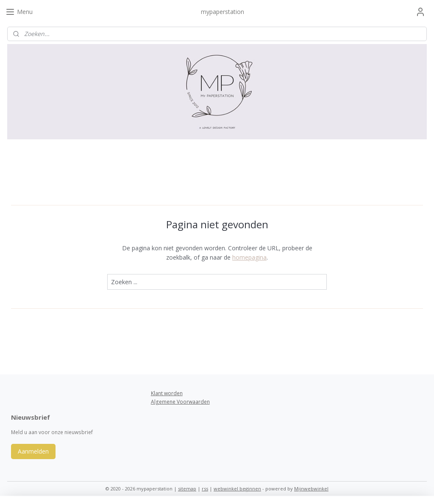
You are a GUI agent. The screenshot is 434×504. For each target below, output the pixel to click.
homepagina (249, 257)
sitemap (187, 489)
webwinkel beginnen (237, 489)
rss (205, 489)
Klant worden (167, 393)
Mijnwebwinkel (311, 489)
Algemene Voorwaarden (180, 402)
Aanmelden (33, 451)
